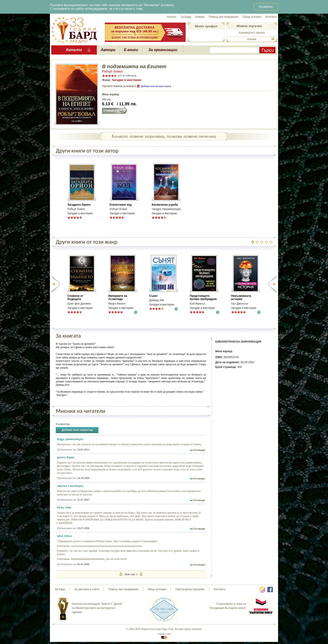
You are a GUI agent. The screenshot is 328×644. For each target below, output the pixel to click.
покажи (252, 39)
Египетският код (121, 205)
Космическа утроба (165, 205)
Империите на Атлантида (118, 297)
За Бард (186, 17)
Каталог (74, 50)
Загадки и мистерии (126, 80)
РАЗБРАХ (266, 7)
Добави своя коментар (77, 430)
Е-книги (131, 50)
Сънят (154, 296)
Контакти (271, 17)
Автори (108, 50)
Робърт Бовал (112, 71)
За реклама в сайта (87, 589)
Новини (200, 17)
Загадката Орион (79, 205)
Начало (172, 17)
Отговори (199, 450)
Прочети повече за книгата (119, 86)
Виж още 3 (131, 574)
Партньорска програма (190, 589)
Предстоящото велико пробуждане (203, 297)
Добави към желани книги (156, 86)
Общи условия (252, 17)
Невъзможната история (241, 297)
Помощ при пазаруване (224, 17)
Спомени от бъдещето (75, 297)
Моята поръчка (249, 26)
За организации (163, 50)
